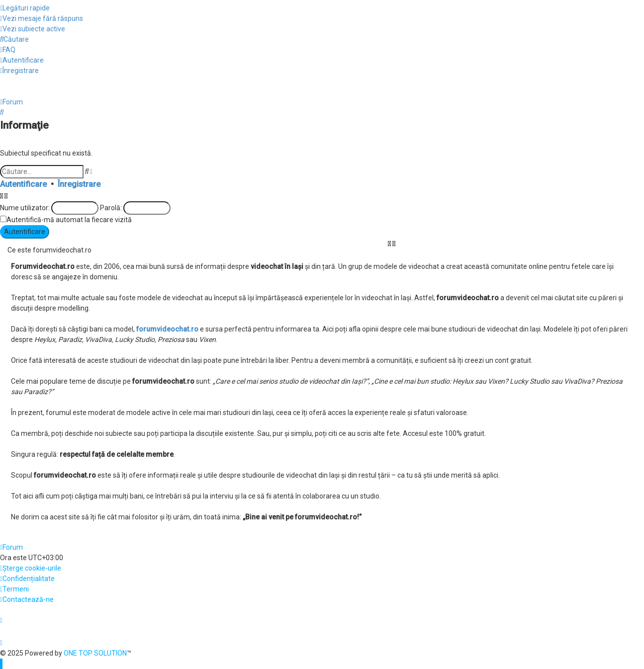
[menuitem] (42, 19)
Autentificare (23, 184)
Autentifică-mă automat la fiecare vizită (69, 220)
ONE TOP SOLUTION (95, 653)
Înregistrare (79, 184)
